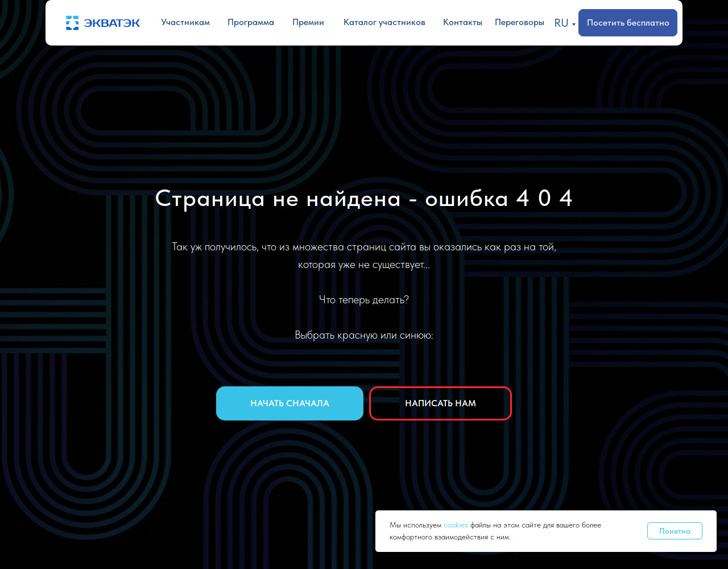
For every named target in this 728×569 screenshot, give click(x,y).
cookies (457, 525)
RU (561, 23)
